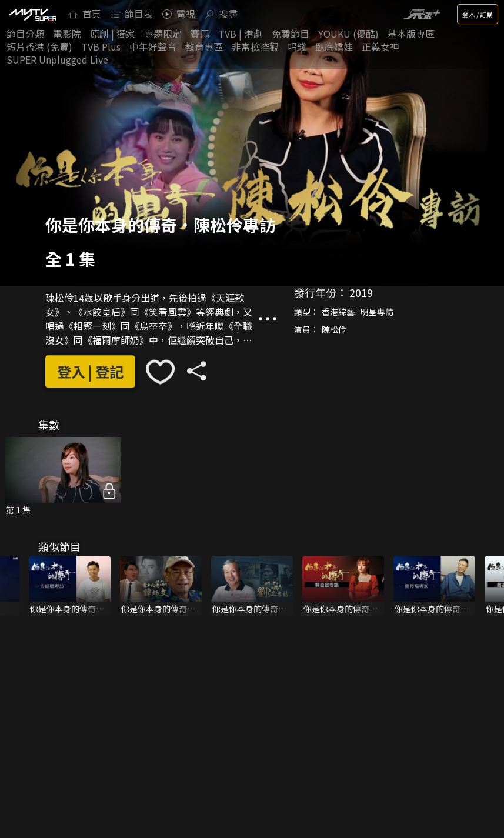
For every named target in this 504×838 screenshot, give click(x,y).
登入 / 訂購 (478, 14)
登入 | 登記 (90, 371)
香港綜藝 (338, 312)
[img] (32, 14)
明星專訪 (377, 312)
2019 (361, 292)
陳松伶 (334, 329)
